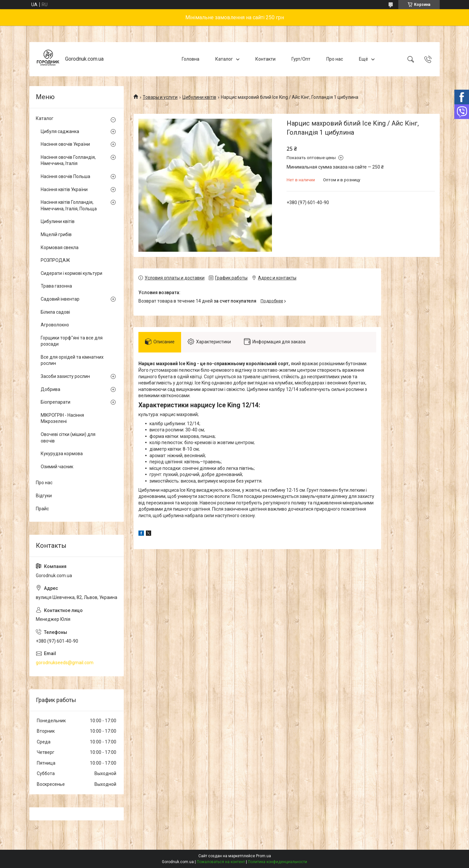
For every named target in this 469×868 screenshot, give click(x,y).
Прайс (42, 509)
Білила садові (55, 312)
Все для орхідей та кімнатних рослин (72, 360)
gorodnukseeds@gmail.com (65, 663)
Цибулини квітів (199, 97)
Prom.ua (263, 856)
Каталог (224, 59)
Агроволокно (55, 325)
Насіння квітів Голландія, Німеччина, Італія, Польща (69, 205)
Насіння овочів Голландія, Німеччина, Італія (68, 160)
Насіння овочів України (65, 144)
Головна (191, 59)
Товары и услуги (160, 97)
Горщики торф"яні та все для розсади (72, 341)
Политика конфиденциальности (277, 862)
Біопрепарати (56, 402)
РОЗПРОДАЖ (55, 260)
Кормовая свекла (60, 247)
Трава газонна (56, 286)
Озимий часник (57, 467)
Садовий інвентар (60, 299)
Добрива (50, 389)
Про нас (335, 59)
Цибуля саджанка (60, 131)
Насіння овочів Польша (65, 176)
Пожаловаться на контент (221, 862)
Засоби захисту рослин (65, 376)
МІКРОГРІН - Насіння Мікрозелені (62, 418)
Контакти (265, 59)
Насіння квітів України (64, 189)
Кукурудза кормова (62, 454)
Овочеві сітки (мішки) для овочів (68, 438)
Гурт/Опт (301, 59)
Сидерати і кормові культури (71, 273)
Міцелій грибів (56, 234)
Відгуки (44, 496)
